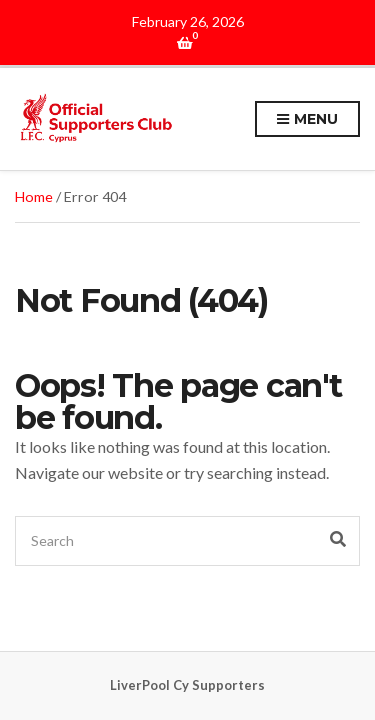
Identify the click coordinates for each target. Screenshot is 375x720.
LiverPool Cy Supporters (187, 685)
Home (34, 196)
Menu (307, 120)
